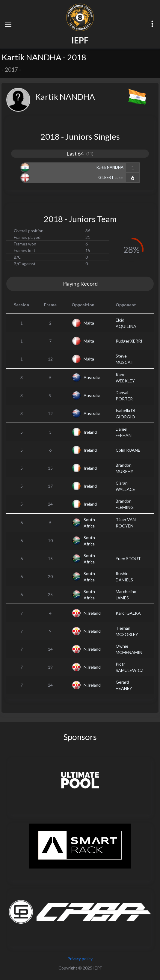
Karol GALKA (128, 613)
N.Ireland (92, 613)
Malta (89, 323)
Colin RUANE (128, 450)
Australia (92, 377)
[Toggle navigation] (8, 24)
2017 (11, 70)
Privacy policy (80, 959)
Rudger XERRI (129, 341)
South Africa (89, 523)
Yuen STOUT (128, 558)
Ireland (90, 432)
